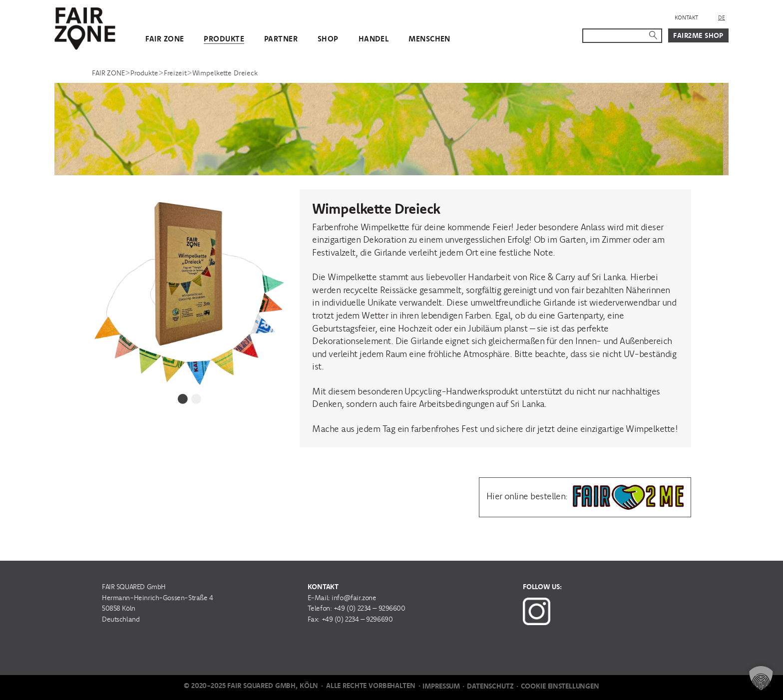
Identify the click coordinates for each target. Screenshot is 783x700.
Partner (281, 39)
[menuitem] (722, 18)
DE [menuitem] (722, 17)
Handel (374, 39)
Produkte (224, 39)
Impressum (441, 686)
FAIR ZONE (165, 39)
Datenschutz (490, 686)
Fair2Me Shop (698, 35)
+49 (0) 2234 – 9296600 (370, 608)
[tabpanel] (190, 287)
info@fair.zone (354, 598)
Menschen (429, 39)
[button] (761, 678)
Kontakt (686, 17)
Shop (328, 39)
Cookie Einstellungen (560, 686)
